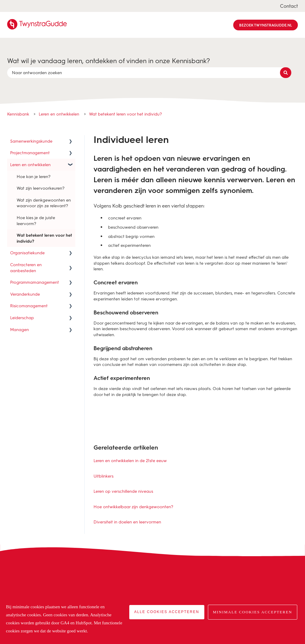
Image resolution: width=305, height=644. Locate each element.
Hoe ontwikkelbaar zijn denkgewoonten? (133, 507)
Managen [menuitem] (20, 329)
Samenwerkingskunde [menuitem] (31, 141)
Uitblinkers (104, 476)
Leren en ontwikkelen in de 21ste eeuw (130, 460)
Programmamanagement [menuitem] (35, 282)
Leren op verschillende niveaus (123, 491)
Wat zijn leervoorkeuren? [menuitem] (41, 188)
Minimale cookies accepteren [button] (253, 612)
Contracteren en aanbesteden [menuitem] (26, 268)
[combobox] (147, 73)
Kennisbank (18, 114)
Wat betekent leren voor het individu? (126, 114)
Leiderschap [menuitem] (22, 318)
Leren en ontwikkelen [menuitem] (30, 164)
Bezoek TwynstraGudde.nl (266, 25)
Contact (289, 6)
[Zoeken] (286, 73)
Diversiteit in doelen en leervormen (127, 522)
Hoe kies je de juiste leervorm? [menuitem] (36, 220)
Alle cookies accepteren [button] (167, 612)
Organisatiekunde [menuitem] (27, 253)
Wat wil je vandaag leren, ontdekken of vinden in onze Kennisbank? (109, 61)
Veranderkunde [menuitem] (25, 294)
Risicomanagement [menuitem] (29, 306)
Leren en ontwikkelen (59, 114)
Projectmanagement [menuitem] (30, 153)
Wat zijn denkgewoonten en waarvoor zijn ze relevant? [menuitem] (44, 203)
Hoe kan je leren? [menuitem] (34, 176)
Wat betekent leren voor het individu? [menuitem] (44, 238)
